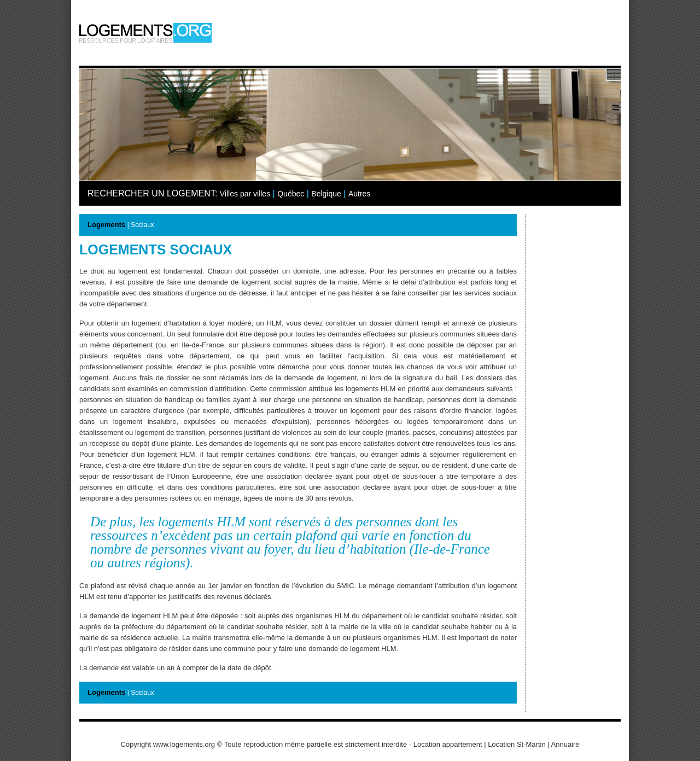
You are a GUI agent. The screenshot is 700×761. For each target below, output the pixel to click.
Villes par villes (245, 194)
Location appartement (448, 744)
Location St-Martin (517, 744)
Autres (359, 194)
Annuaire (565, 744)
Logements (106, 225)
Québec (291, 194)
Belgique (326, 194)
